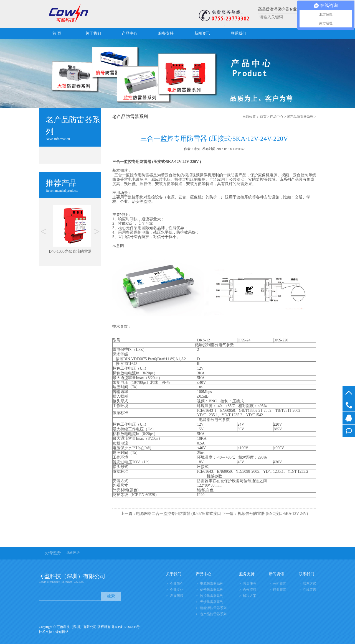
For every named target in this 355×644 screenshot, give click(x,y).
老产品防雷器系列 (300, 117)
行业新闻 (280, 590)
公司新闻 (280, 584)
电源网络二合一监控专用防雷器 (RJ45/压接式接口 (179, 514)
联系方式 (310, 584)
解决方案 (250, 596)
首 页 (57, 33)
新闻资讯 (202, 33)
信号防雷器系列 (212, 590)
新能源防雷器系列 (213, 608)
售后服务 (250, 584)
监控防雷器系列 (212, 596)
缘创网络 (73, 553)
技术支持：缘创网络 (54, 632)
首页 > (265, 117)
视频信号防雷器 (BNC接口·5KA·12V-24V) (273, 514)
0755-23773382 (349, 405)
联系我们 (239, 33)
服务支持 (166, 33)
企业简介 (177, 584)
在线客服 (349, 418)
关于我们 (93, 33)
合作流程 (250, 590)
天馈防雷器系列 (212, 602)
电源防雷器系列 (212, 584)
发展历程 (177, 596)
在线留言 (349, 431)
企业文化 (177, 590)
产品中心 (130, 33)
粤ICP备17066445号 (126, 627)
